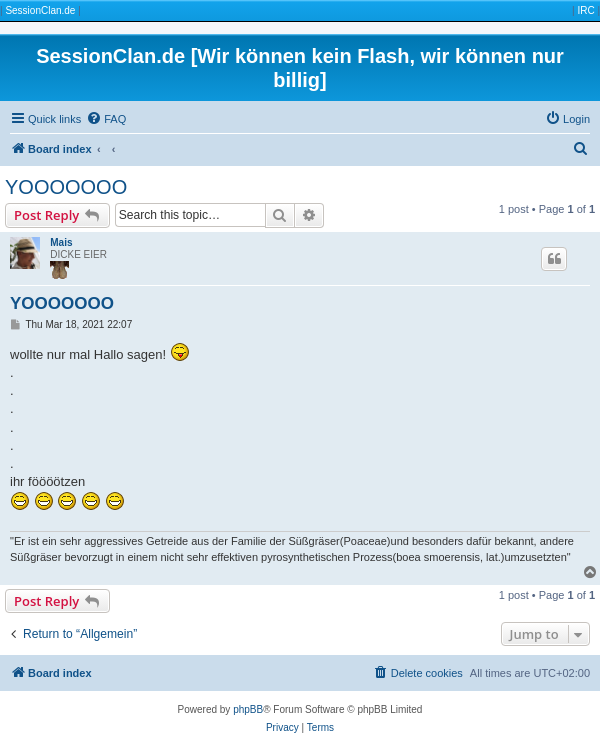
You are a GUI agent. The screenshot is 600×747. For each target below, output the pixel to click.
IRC (585, 10)
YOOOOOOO (66, 187)
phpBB (248, 709)
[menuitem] (106, 119)
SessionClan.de (40, 10)
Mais (61, 242)
